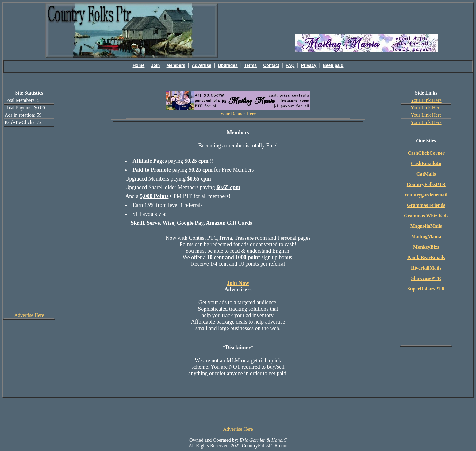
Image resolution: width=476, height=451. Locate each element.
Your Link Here (426, 100)
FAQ (290, 65)
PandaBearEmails (426, 257)
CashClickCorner (426, 153)
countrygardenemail (426, 195)
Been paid (333, 65)
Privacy (309, 65)
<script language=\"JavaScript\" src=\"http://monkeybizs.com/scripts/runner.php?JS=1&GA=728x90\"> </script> (238, 411)
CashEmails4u (426, 163)
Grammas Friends (426, 205)
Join (156, 65)
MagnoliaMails (426, 226)
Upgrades (228, 65)
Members (176, 65)
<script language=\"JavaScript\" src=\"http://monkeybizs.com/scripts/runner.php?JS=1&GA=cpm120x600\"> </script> (29, 219)
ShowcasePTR (426, 278)
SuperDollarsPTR (426, 289)
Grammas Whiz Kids (426, 216)
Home (139, 65)
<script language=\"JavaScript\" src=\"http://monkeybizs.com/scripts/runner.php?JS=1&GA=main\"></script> (367, 18)
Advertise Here (29, 315)
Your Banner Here (238, 114)
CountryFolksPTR (426, 184)
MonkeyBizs (426, 247)
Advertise (202, 65)
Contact (271, 65)
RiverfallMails (426, 268)
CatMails (426, 174)
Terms (250, 65)
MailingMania (426, 237)
